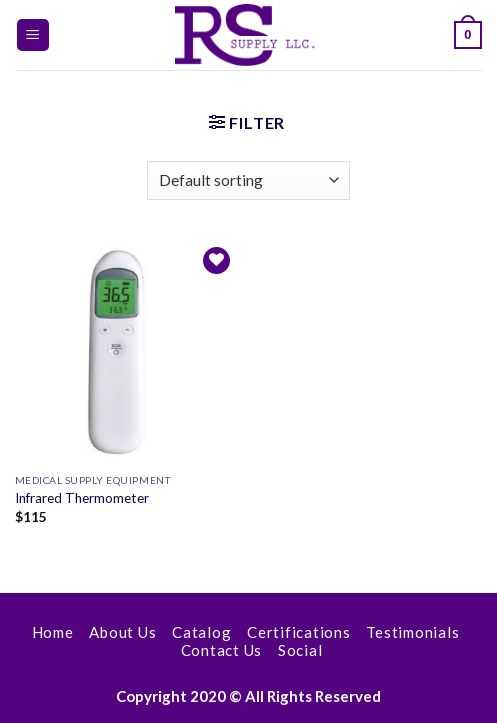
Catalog (201, 632)
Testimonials (412, 632)
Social (300, 650)
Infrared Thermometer (82, 498)
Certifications (299, 632)
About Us (122, 632)
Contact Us (222, 650)
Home (53, 632)
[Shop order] (248, 180)
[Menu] (33, 35)
